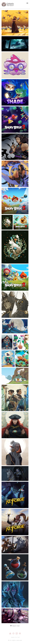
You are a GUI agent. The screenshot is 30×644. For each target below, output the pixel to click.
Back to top (15, 637)
